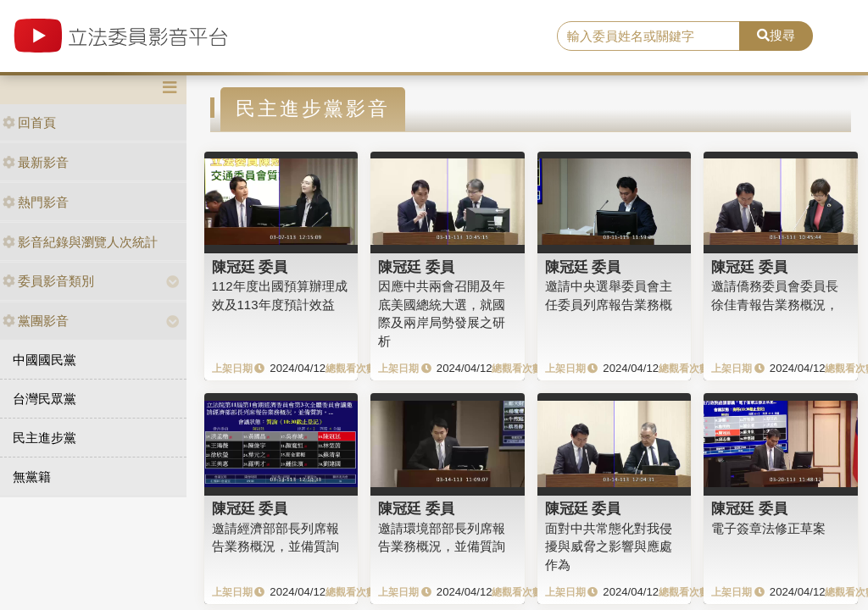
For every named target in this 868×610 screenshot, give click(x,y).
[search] (648, 36)
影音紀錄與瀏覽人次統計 (80, 242)
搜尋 (776, 35)
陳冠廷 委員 (250, 267)
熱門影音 (36, 202)
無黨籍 (32, 477)
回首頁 (29, 122)
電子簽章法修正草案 (768, 528)
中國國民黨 (45, 360)
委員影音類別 (48, 281)
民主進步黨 (45, 438)
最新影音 (36, 162)
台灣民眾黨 (45, 399)
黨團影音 (36, 321)
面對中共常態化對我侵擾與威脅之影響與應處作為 (609, 546)
